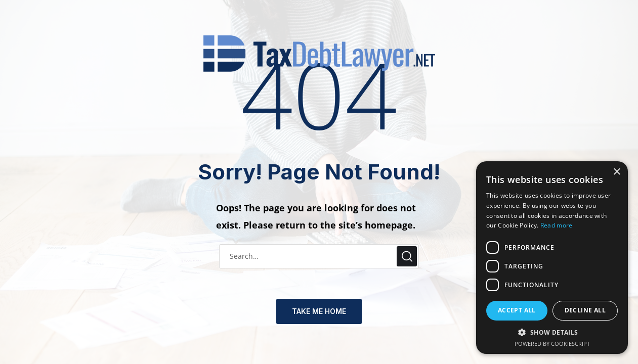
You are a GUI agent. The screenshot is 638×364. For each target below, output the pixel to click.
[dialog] (552, 258)
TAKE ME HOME (319, 311)
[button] (552, 333)
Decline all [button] (585, 310)
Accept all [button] (517, 310)
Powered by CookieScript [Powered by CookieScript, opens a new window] (552, 344)
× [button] (616, 172)
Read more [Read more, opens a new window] (557, 225)
